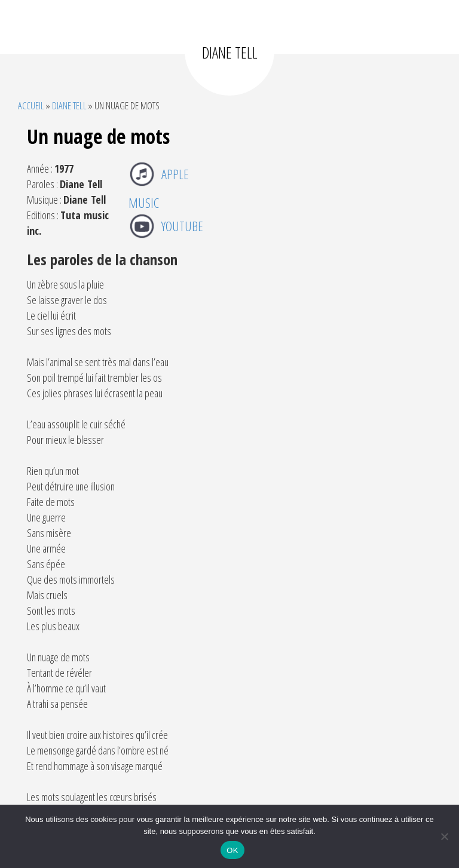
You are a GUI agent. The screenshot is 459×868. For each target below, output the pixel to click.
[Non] (444, 836)
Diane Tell (69, 105)
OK (232, 850)
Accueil (31, 105)
